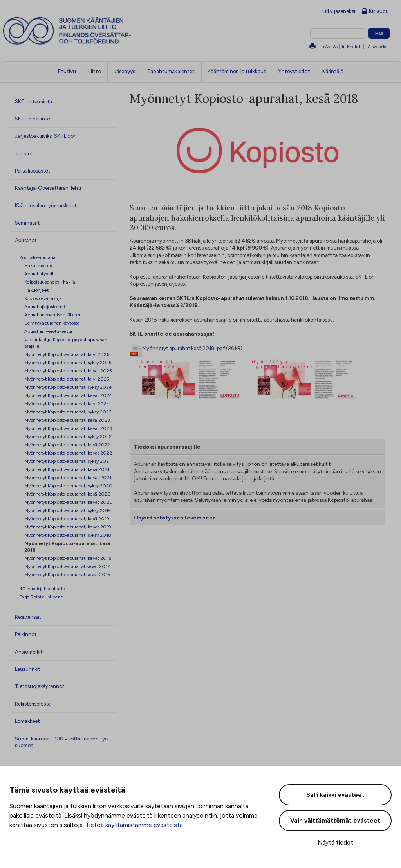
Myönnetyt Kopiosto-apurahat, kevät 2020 (69, 502)
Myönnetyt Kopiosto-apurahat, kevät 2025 (68, 371)
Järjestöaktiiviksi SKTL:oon (46, 136)
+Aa (326, 47)
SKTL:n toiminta (33, 101)
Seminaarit (27, 223)
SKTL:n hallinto (33, 119)
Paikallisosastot (33, 171)
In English (352, 47)
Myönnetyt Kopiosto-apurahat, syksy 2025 (68, 362)
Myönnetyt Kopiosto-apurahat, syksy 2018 (68, 535)
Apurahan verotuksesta (48, 331)
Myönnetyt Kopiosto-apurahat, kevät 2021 (68, 477)
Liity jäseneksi (339, 11)
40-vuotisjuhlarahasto (42, 589)
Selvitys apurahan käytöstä (52, 323)
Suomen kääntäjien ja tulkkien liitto (99, 31)
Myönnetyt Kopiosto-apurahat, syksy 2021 (68, 461)
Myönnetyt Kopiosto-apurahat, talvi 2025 (67, 379)
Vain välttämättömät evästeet (335, 821)
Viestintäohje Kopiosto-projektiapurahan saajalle (66, 343)
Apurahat (26, 240)
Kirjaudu (375, 12)
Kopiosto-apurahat (38, 257)
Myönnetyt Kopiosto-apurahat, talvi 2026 (67, 354)
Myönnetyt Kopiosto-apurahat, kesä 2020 (68, 494)
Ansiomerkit (29, 652)
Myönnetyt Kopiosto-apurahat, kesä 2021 (67, 469)
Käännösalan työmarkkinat (46, 205)
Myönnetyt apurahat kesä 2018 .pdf (183, 348)
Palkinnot (26, 634)
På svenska (377, 47)
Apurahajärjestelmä (45, 306)
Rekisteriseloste (33, 704)
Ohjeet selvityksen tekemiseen (175, 518)
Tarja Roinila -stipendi (42, 597)
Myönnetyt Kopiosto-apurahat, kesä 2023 (67, 420)
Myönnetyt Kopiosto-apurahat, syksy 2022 (68, 436)
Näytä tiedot (335, 843)
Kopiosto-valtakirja (43, 298)
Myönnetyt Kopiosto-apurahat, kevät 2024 (68, 395)
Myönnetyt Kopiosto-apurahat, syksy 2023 (68, 412)
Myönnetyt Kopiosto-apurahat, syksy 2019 (68, 510)
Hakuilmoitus (38, 265)
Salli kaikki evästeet (335, 795)
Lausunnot (27, 669)
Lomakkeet (27, 721)
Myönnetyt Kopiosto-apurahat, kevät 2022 (68, 453)
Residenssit (28, 617)
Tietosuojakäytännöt (40, 686)
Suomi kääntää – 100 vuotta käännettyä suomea (61, 742)
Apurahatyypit (39, 274)
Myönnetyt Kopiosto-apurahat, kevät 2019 (68, 527)
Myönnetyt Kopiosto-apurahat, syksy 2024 (68, 387)
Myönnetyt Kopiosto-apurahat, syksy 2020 (68, 486)
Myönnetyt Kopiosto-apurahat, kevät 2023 (68, 428)
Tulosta (312, 47)
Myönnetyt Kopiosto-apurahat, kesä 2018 (67, 546)
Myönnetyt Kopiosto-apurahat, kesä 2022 (67, 445)
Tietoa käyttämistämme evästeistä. (135, 825)
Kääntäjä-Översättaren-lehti (48, 188)
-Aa (334, 47)
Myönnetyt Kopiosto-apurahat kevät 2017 (67, 566)
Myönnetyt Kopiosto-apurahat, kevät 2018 (68, 558)
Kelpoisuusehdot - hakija (50, 282)
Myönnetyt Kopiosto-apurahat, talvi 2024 (67, 403)
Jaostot (24, 153)
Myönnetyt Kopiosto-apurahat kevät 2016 (67, 574)
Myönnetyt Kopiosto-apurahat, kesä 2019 (67, 518)
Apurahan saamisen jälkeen (53, 315)
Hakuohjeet (36, 290)
